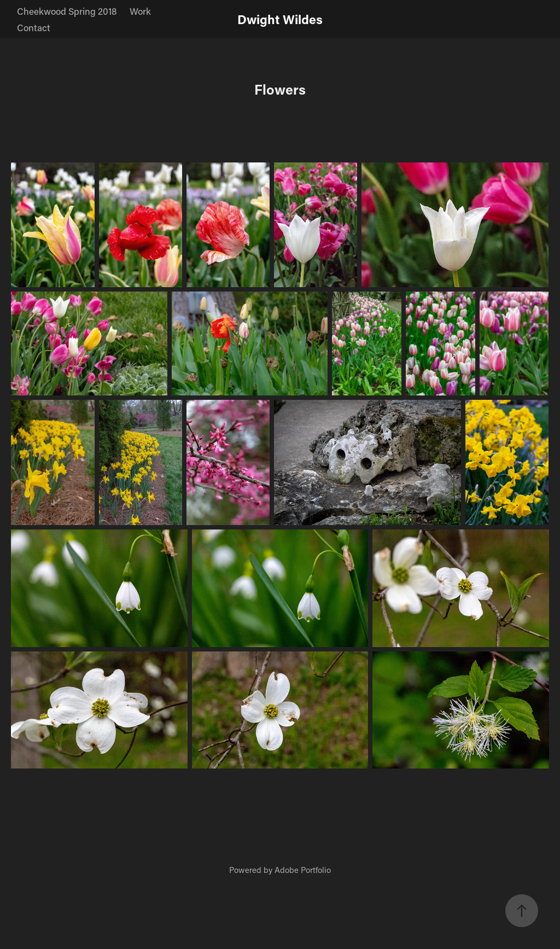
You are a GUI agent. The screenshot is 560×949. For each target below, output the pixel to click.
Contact (34, 27)
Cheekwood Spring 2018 (67, 11)
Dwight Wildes (280, 19)
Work (140, 11)
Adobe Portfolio (303, 870)
